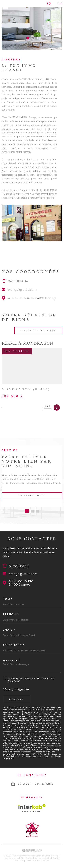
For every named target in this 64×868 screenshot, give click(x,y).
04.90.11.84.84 (18, 286)
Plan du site (27, 858)
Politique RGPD (33, 861)
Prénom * (11, 614)
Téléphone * (14, 645)
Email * (9, 630)
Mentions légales (43, 858)
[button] (28, 38)
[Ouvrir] (49, 4)
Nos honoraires (12, 858)
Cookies (46, 861)
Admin (56, 858)
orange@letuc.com (22, 294)
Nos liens (19, 861)
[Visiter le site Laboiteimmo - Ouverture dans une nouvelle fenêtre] (32, 850)
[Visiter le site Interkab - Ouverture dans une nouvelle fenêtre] (32, 808)
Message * (12, 661)
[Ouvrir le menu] (60, 4)
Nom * (8, 599)
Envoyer (17, 699)
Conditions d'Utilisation (37, 756)
